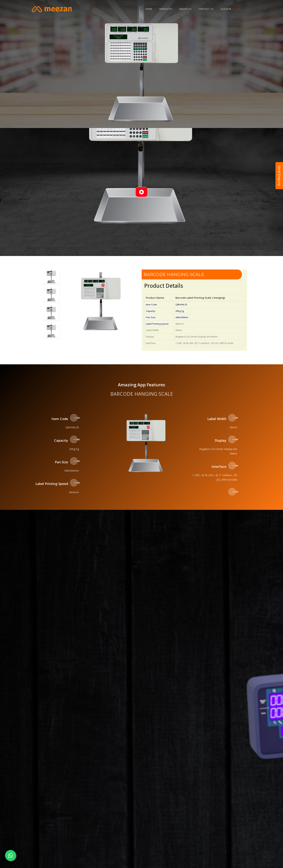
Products (166, 9)
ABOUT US (185, 9)
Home (149, 9)
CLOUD (226, 9)
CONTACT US (206, 9)
